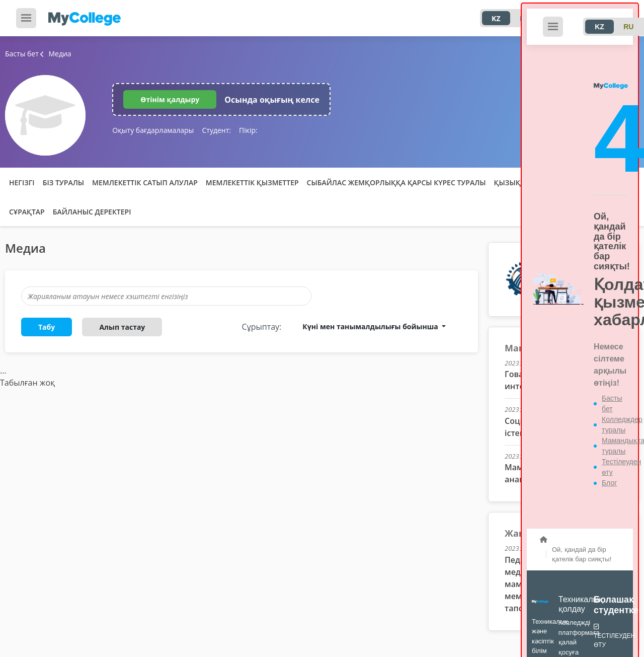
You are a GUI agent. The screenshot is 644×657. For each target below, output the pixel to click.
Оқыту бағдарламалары (153, 130)
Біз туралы (63, 182)
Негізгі (22, 182)
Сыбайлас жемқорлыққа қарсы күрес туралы (396, 182)
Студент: (216, 130)
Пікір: (248, 130)
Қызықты (512, 182)
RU (628, 27)
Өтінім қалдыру (170, 99)
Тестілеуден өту (614, 635)
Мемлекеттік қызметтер (252, 182)
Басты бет (22, 54)
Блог (609, 483)
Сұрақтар (27, 212)
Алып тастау (122, 327)
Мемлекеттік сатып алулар (145, 182)
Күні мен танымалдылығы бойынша (371, 326)
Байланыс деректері (92, 212)
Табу (47, 327)
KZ (496, 18)
